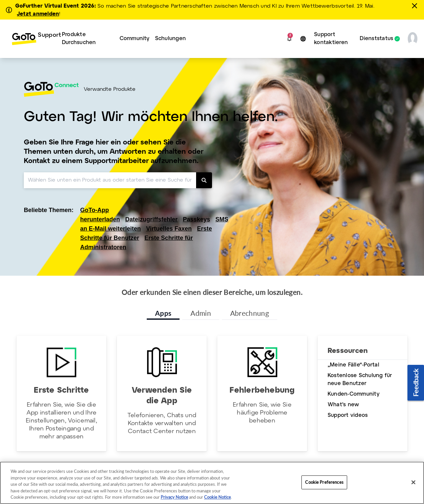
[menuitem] (32, 39)
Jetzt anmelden (38, 14)
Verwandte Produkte (110, 89)
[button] (289, 39)
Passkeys (196, 219)
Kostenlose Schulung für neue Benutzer (360, 380)
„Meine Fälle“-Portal (353, 365)
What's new (343, 405)
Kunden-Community (354, 394)
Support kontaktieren (331, 39)
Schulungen (170, 39)
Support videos (348, 415)
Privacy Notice (174, 497)
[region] (212, 483)
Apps (163, 313)
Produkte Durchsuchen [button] (79, 39)
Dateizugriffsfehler (151, 219)
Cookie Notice (217, 497)
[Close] (413, 482)
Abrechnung (250, 313)
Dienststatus (376, 39)
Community (135, 39)
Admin (201, 313)
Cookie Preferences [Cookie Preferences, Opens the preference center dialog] (324, 482)
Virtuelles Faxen (169, 229)
